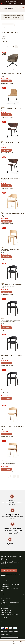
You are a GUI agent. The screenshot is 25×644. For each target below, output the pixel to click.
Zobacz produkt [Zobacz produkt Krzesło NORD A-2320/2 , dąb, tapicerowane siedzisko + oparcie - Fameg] (6, 434)
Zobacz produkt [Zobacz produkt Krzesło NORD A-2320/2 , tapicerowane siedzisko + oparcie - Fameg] (6, 469)
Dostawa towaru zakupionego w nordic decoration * (11, 603)
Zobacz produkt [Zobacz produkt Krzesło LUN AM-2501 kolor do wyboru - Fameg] (6, 150)
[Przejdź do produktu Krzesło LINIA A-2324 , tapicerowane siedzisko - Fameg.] (12, 236)
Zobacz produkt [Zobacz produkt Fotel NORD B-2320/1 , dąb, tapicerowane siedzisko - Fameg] (6, 363)
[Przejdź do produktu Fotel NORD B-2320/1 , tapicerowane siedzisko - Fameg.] (12, 378)
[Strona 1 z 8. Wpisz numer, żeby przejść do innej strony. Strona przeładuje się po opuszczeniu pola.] (11, 47)
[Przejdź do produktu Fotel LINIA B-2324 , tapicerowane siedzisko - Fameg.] (12, 201)
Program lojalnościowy (7, 606)
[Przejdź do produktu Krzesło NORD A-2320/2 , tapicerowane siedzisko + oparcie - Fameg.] (12, 449)
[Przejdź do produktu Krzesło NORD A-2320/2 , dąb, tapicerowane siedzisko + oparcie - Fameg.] (12, 414)
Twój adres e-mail (5, 567)
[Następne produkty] (14, 476)
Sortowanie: (4, 39)
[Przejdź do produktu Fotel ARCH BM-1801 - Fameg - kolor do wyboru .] (12, 61)
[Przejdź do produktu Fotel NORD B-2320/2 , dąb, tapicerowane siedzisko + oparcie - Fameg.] (12, 272)
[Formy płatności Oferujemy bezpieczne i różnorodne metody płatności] (12, 514)
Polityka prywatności (6, 612)
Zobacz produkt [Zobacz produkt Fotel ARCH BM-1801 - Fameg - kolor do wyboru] (6, 81)
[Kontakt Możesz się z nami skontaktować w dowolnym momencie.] (12, 500)
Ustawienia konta (5, 598)
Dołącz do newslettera (9, 571)
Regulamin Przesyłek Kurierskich (9, 615)
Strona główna (5, 16)
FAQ (10, 3)
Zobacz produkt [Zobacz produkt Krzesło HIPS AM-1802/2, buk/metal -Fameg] (6, 115)
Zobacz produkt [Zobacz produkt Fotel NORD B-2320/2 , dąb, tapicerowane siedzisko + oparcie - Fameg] (6, 292)
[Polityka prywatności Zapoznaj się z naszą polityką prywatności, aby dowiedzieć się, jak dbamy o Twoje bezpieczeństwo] (12, 528)
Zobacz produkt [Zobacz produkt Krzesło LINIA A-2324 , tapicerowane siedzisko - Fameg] (6, 257)
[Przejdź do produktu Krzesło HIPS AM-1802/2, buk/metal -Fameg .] (12, 96)
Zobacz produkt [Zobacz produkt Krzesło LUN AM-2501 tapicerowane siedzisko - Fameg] (6, 186)
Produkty (11, 16)
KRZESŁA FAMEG (8, 24)
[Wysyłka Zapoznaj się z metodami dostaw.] (10, 542)
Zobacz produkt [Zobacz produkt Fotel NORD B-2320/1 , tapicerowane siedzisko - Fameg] (6, 398)
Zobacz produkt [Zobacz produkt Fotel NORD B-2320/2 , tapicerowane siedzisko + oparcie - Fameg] (6, 328)
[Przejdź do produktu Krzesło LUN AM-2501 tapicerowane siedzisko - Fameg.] (12, 165)
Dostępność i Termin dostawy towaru (10, 584)
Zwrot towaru (4, 608)
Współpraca (21, 3)
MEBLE (15, 16)
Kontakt (15, 3)
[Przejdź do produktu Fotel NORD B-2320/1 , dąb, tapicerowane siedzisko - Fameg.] (12, 343)
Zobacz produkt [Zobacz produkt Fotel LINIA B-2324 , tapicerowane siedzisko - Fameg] (6, 221)
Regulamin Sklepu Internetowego (9, 589)
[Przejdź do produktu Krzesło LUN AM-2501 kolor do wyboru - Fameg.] (12, 130)
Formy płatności (5, 587)
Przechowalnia (5, 600)
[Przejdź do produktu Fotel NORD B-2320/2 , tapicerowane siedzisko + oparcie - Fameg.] (12, 307)
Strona (9, 47)
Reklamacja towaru (6, 610)
